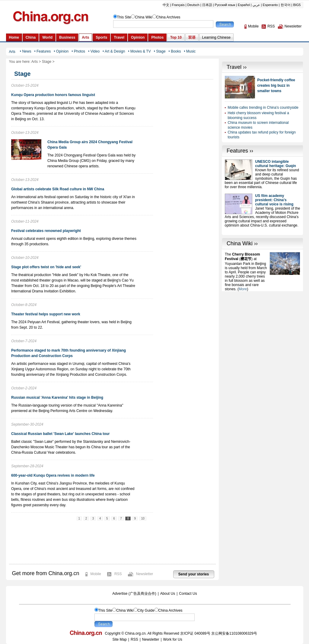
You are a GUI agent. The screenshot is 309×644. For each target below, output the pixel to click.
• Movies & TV (139, 51)
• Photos (78, 51)
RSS (118, 574)
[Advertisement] (263, 329)
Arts (35, 62)
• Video (94, 51)
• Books (175, 51)
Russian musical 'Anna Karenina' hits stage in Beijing (57, 398)
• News (26, 51)
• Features (42, 51)
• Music (190, 51)
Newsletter (145, 574)
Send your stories (194, 574)
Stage (47, 62)
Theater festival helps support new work (46, 314)
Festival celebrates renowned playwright (46, 231)
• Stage (160, 51)
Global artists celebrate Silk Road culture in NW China (58, 189)
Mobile (96, 574)
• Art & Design (114, 51)
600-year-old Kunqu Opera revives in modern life (53, 475)
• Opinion (61, 51)
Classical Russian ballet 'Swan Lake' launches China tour (60, 434)
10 (143, 518)
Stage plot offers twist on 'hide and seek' (46, 267)
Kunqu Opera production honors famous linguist (53, 95)
